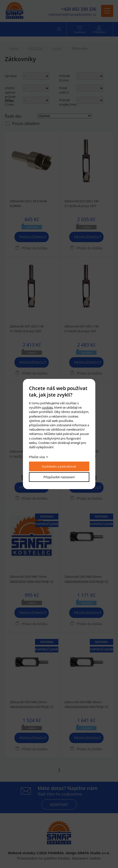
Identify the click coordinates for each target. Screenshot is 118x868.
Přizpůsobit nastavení (59, 477)
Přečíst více (37, 457)
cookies (47, 407)
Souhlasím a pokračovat (59, 466)
